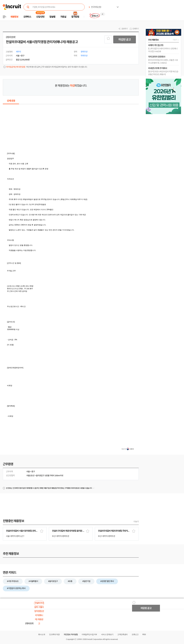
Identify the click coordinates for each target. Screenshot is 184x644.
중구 (33, 472)
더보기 (136, 522)
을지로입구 (40, 476)
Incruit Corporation (95, 639)
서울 (28, 472)
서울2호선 (30, 476)
